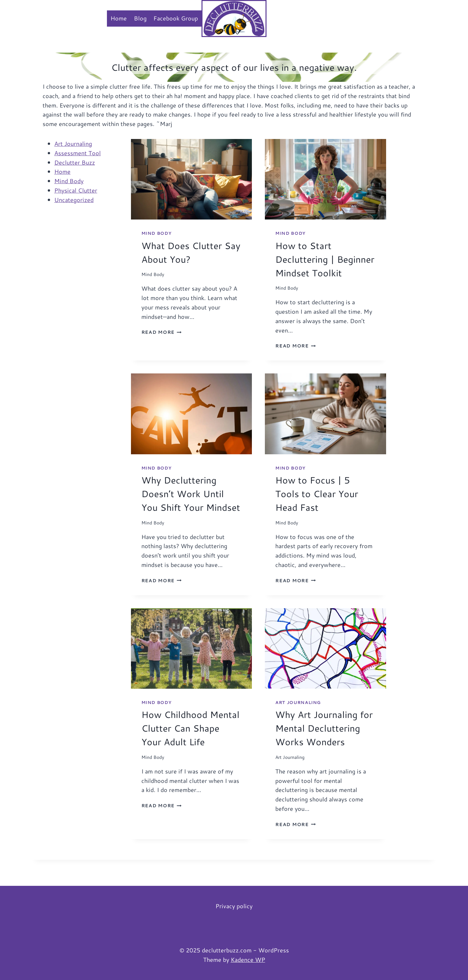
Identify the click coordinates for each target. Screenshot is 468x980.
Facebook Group (176, 18)
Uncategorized (74, 200)
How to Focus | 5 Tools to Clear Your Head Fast (317, 494)
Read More (162, 332)
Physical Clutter (76, 190)
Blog (140, 18)
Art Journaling (73, 144)
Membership (289, 18)
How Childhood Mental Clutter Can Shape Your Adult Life (190, 728)
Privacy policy (234, 906)
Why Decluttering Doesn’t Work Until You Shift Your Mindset (191, 494)
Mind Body (69, 181)
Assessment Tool (78, 153)
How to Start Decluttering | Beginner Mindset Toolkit (325, 259)
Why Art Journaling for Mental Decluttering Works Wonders (324, 728)
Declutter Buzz (75, 162)
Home (119, 18)
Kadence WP (248, 960)
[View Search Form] (428, 18)
